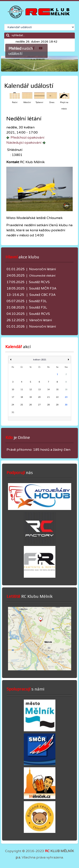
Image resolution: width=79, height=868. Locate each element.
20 (39, 397)
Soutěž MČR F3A (43, 288)
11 (22, 390)
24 (13, 405)
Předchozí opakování (27, 138)
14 (48, 390)
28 (48, 405)
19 (31, 397)
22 (57, 397)
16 (66, 390)
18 (22, 397)
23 (66, 397)
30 (66, 405)
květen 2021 (40, 360)
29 (57, 405)
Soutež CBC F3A (42, 295)
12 (31, 390)
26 (31, 405)
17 (13, 397)
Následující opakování (24, 143)
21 (48, 397)
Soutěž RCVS (39, 282)
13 (39, 390)
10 (13, 390)
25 (22, 405)
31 (13, 413)
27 (39, 405)
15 (57, 390)
